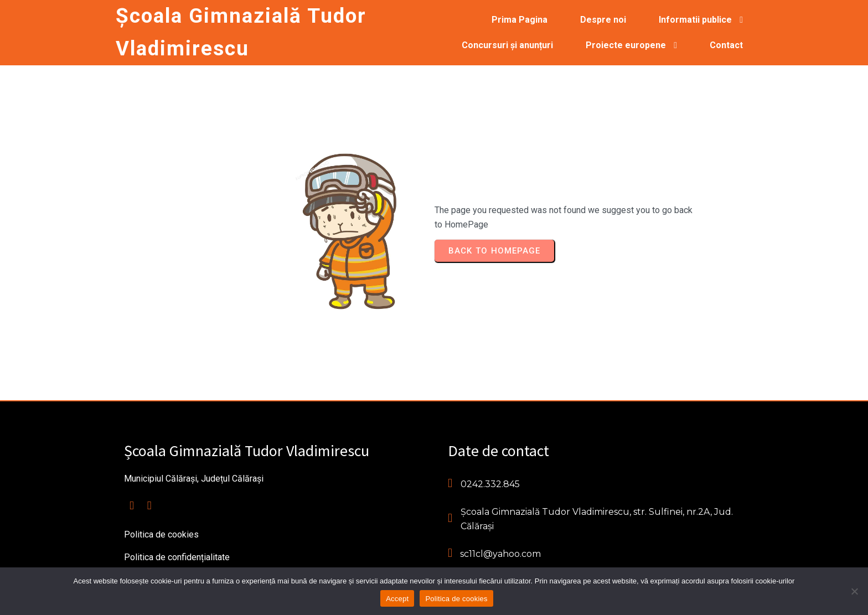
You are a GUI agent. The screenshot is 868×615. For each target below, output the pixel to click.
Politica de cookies (456, 599)
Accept (397, 599)
